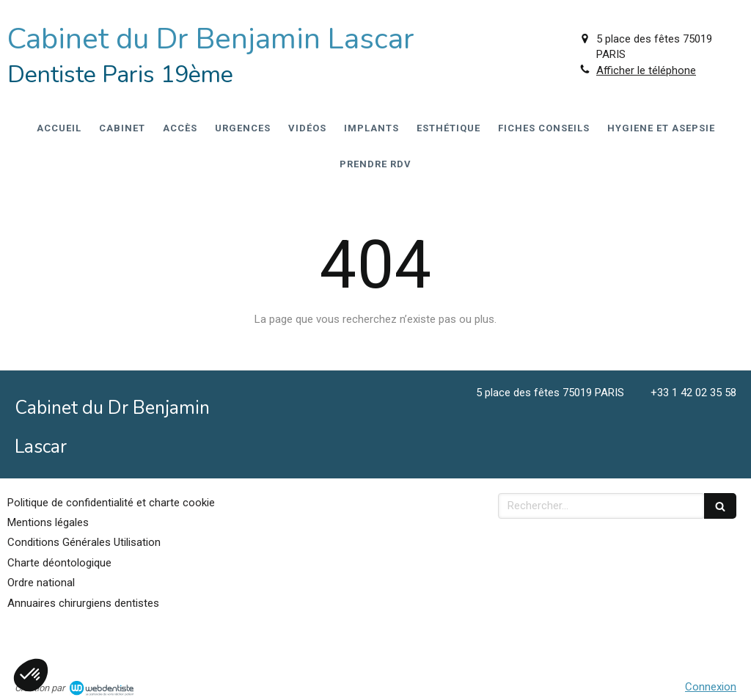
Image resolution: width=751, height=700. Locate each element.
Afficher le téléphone (646, 70)
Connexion (711, 687)
